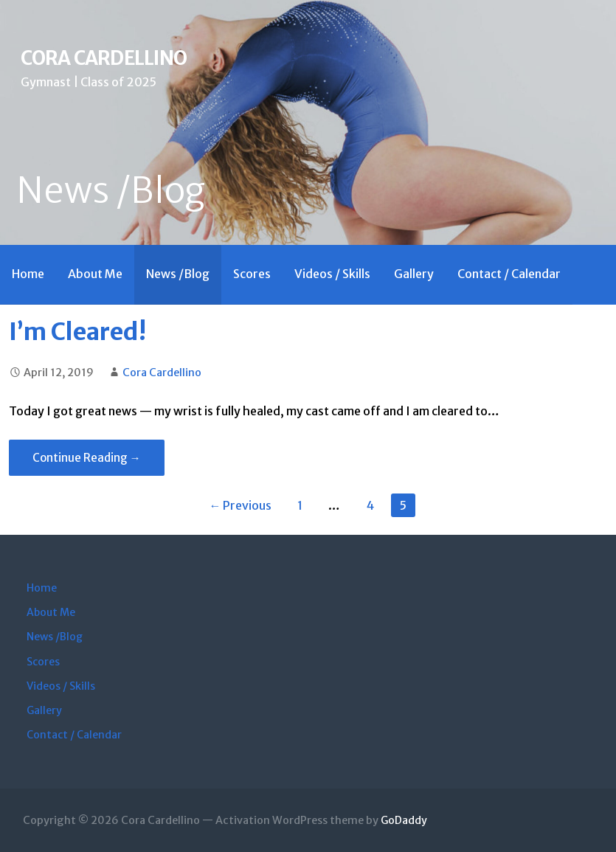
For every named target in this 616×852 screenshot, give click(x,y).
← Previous (240, 505)
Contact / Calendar (509, 274)
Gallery (414, 274)
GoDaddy (404, 820)
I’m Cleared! (77, 332)
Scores (252, 274)
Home (28, 274)
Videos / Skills (332, 274)
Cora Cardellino (104, 58)
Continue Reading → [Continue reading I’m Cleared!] (87, 458)
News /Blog (178, 274)
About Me (95, 274)
